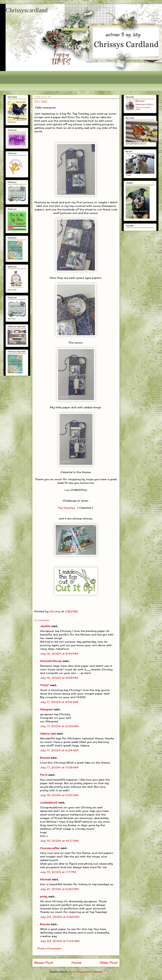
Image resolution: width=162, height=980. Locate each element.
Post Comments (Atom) (86, 972)
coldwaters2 (49, 803)
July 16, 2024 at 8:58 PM (59, 678)
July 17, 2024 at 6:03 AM (59, 726)
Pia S (44, 775)
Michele (46, 879)
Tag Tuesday (66, 508)
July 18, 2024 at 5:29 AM (59, 795)
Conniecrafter (50, 848)
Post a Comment (49, 948)
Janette (45, 626)
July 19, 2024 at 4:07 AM (59, 841)
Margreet (46, 709)
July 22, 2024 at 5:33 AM (60, 917)
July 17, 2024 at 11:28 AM (59, 767)
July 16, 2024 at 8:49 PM (59, 654)
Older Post (109, 963)
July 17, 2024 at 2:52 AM (59, 702)
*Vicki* (45, 685)
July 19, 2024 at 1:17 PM (58, 872)
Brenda (45, 758)
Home (76, 963)
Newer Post (44, 963)
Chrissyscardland (27, 10)
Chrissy (141, 101)
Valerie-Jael (48, 734)
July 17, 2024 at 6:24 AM (59, 750)
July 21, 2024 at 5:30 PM (59, 889)
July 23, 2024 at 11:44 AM (60, 941)
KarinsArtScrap (51, 661)
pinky (44, 896)
